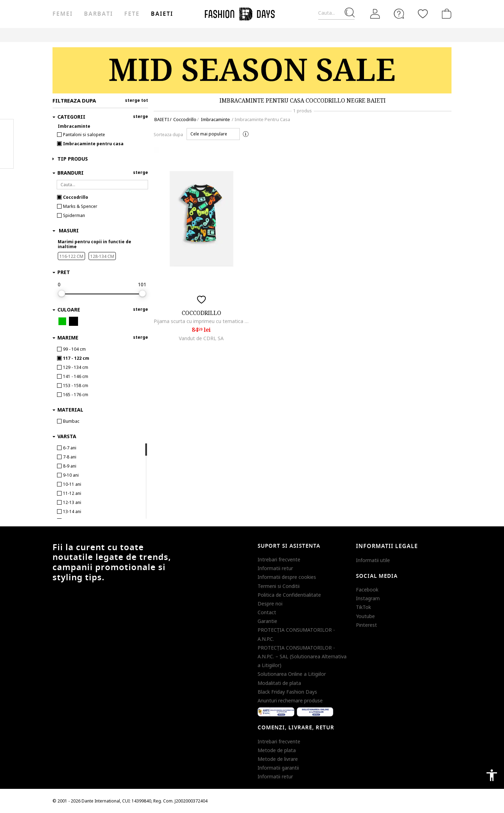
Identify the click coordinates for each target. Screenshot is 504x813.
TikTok (363, 607)
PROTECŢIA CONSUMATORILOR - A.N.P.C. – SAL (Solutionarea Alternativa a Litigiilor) (302, 656)
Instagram (368, 598)
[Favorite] (423, 14)
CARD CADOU (316, 35)
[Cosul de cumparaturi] (445, 14)
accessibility (492, 775)
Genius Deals (250, 35)
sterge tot (136, 100)
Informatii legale (387, 546)
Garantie (267, 621)
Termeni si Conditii (279, 586)
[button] (213, 134)
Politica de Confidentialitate (289, 595)
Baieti (162, 14)
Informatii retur (275, 568)
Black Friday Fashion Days (287, 692)
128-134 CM (102, 256)
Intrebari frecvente (279, 559)
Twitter (7, 158)
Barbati (98, 14)
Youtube (365, 616)
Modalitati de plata (279, 683)
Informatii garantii (278, 768)
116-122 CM (71, 256)
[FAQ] (399, 14)
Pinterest (366, 625)
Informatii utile (373, 560)
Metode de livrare (278, 759)
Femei (63, 14)
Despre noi (270, 604)
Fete (132, 14)
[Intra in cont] (375, 14)
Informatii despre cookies (287, 577)
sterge (141, 116)
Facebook (367, 590)
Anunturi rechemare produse (290, 700)
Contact (267, 612)
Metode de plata (277, 750)
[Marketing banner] (252, 70)
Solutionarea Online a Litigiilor (292, 674)
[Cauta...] (336, 13)
